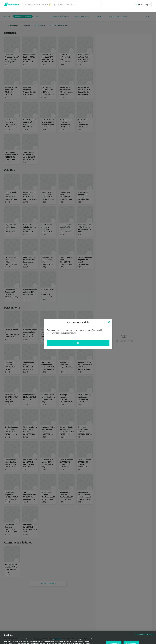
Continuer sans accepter (145, 622)
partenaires (57, 627)
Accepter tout (131, 631)
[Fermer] (109, 310)
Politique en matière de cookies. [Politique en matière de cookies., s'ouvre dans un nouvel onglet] (20, 641)
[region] (78, 632)
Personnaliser (114, 631)
